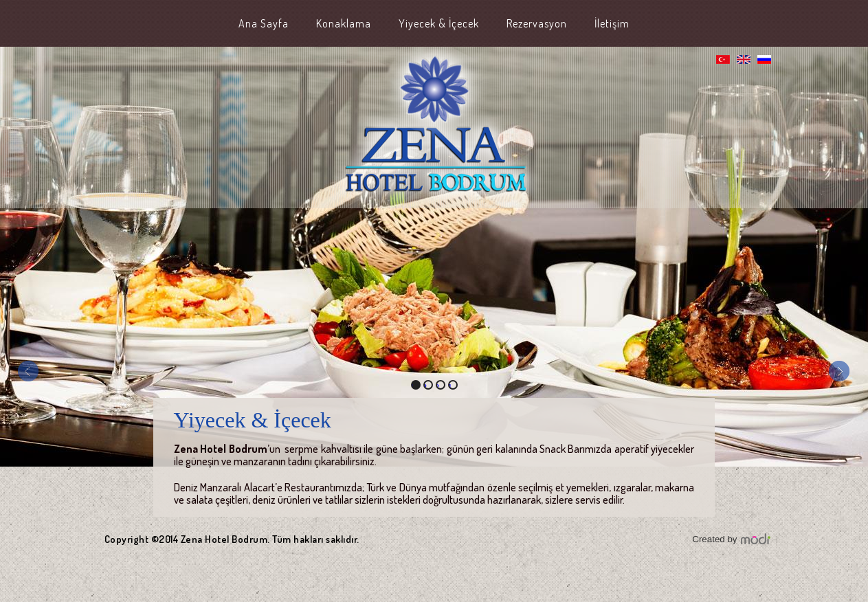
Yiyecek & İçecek (439, 23)
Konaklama (344, 23)
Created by (714, 539)
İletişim (612, 23)
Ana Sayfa (264, 23)
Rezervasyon (537, 23)
